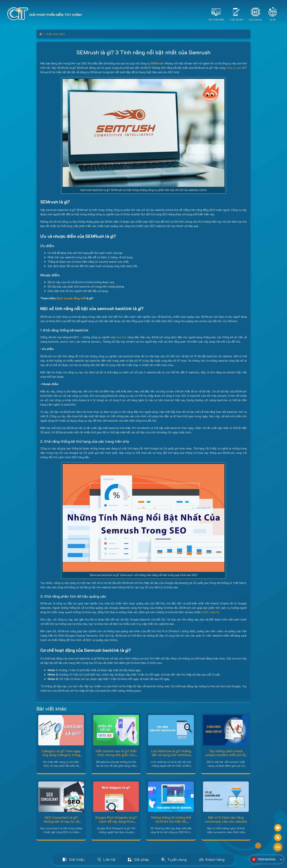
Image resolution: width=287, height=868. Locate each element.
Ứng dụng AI (256, 20)
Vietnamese (263, 859)
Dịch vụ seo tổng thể (71, 298)
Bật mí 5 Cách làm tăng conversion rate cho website (226, 819)
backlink (121, 337)
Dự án (273, 20)
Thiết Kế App (236, 20)
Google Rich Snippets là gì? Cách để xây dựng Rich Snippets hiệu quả (116, 821)
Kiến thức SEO (56, 34)
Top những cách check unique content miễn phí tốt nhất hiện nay (226, 755)
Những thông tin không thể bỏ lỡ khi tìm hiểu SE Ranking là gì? (171, 821)
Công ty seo (234, 68)
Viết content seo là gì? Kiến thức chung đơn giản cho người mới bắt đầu (116, 755)
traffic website (210, 612)
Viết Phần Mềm (216, 20)
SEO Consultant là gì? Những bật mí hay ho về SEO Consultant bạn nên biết (61, 823)
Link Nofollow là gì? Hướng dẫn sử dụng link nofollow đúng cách (171, 755)
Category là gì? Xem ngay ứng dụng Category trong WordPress (61, 755)
